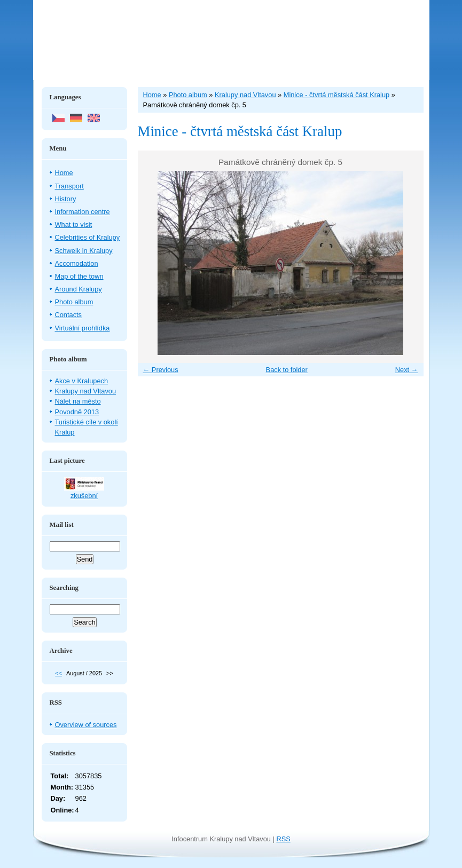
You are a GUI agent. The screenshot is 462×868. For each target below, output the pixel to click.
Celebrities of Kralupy (88, 237)
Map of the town (79, 276)
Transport (69, 186)
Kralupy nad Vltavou (86, 391)
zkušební (84, 496)
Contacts (69, 315)
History (66, 199)
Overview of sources (86, 725)
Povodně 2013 (77, 412)
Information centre (83, 212)
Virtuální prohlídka (83, 328)
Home (64, 173)
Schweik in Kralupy (84, 251)
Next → (407, 370)
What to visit (74, 224)
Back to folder (287, 370)
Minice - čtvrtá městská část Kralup (336, 95)
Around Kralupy (79, 289)
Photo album (74, 302)
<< (58, 673)
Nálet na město (78, 401)
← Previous (161, 370)
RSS (283, 839)
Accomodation (77, 263)
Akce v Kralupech (82, 381)
